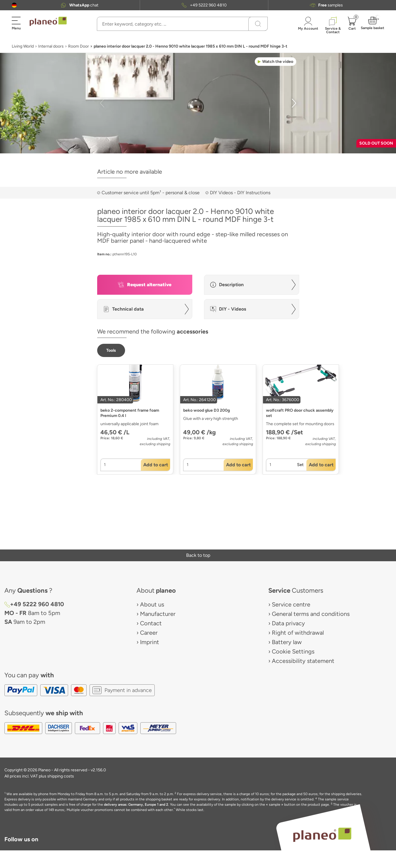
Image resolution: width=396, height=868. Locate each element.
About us (152, 604)
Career (149, 633)
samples (331, 5)
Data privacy (288, 623)
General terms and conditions (311, 614)
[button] (14, 5)
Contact (151, 623)
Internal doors (51, 46)
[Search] (258, 24)
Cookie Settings (293, 651)
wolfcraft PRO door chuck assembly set (300, 413)
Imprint (150, 642)
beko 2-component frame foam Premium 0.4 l (130, 413)
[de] (14, 5)
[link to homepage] (48, 21)
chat (84, 5)
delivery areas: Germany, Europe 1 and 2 (136, 805)
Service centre (291, 604)
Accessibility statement (303, 661)
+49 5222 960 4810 (208, 5)
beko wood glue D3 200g (207, 410)
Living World (23, 46)
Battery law (287, 642)
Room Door (79, 46)
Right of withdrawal (298, 633)
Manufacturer (158, 614)
